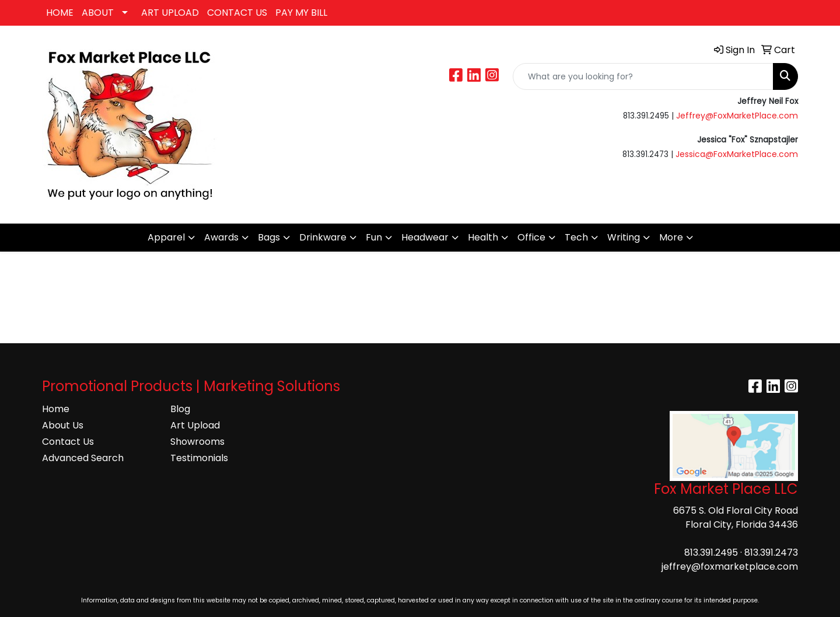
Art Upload (195, 425)
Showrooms (197, 442)
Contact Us (68, 442)
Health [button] (483, 237)
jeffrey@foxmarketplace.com (730, 567)
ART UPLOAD (170, 13)
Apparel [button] (166, 237)
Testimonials (199, 458)
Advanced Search (83, 458)
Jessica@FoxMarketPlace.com (737, 154)
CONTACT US (237, 13)
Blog (180, 409)
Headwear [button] (425, 237)
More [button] (671, 237)
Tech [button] (576, 237)
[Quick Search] (643, 76)
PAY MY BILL (301, 13)
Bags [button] (269, 237)
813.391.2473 (771, 552)
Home (56, 409)
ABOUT (98, 13)
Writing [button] (624, 237)
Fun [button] (374, 237)
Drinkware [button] (323, 237)
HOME (60, 13)
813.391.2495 (711, 552)
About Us (63, 425)
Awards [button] (221, 237)
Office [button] (531, 237)
